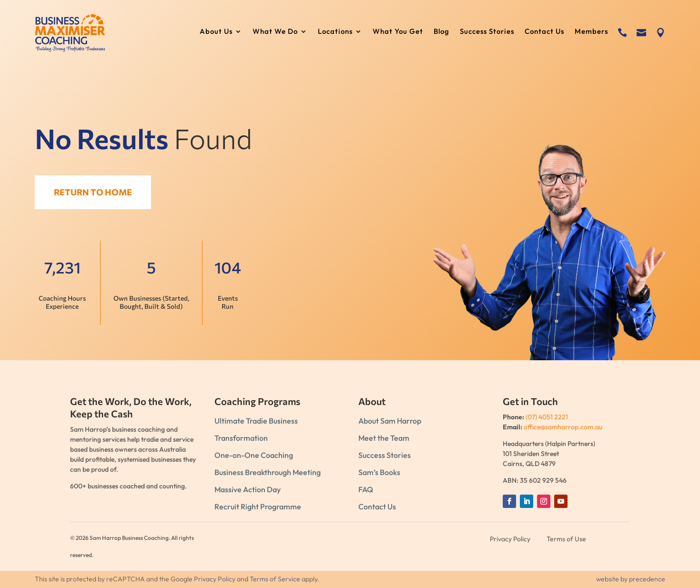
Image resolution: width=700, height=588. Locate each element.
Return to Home (98, 192)
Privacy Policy (215, 579)
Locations (335, 32)
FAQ (366, 489)
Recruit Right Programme (258, 507)
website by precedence (631, 579)
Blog (441, 32)
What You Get (398, 32)
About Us (216, 32)
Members (591, 32)
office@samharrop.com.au (563, 427)
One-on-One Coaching (254, 455)
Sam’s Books (379, 472)
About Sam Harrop (390, 421)
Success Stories (487, 32)
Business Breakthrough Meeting (268, 472)
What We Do (275, 32)
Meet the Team (384, 438)
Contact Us (544, 32)
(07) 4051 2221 (547, 417)
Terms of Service (275, 579)
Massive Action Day (248, 489)
